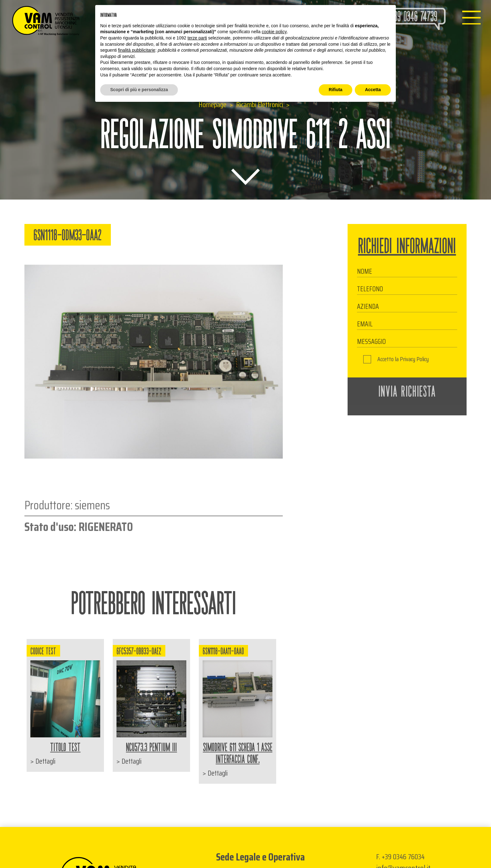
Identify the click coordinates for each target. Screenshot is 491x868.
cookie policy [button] (274, 32)
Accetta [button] (373, 90)
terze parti (197, 38)
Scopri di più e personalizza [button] (139, 90)
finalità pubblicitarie (137, 50)
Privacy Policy (414, 359)
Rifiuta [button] (336, 90)
